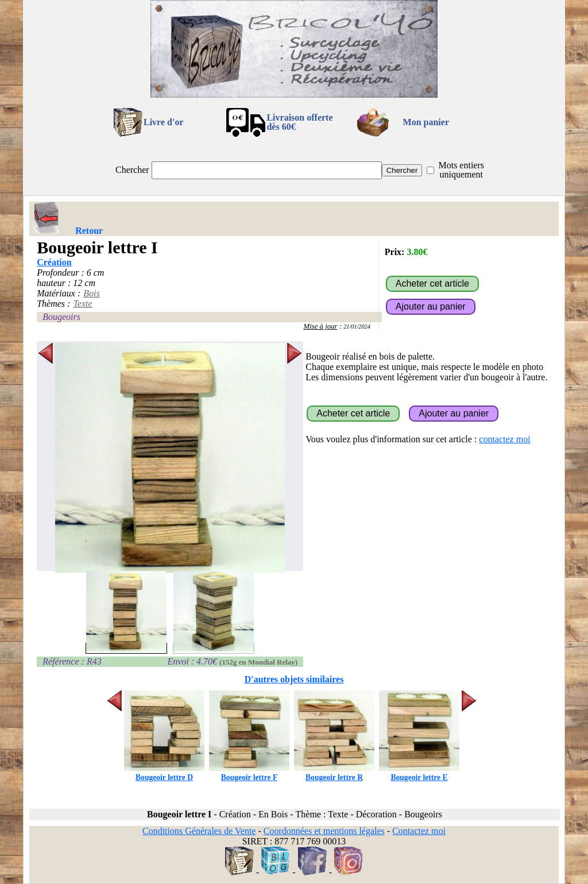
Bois (91, 293)
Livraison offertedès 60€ (299, 122)
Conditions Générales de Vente (199, 831)
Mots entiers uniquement (461, 170)
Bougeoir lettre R (334, 773)
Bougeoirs (61, 317)
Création (54, 262)
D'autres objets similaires (294, 679)
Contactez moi (419, 831)
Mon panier (426, 122)
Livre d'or (163, 122)
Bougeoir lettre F (249, 773)
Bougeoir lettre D (164, 773)
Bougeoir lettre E (419, 773)
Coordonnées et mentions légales (324, 831)
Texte (82, 304)
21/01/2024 (357, 327)
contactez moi (504, 439)
